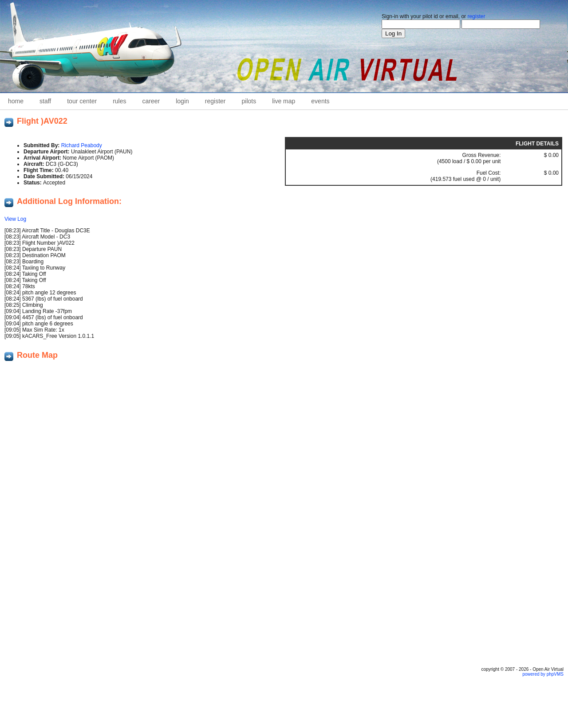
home (16, 101)
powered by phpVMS (543, 674)
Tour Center (82, 101)
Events (320, 101)
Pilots (249, 101)
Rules (119, 101)
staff (45, 101)
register (476, 16)
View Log (15, 219)
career (151, 101)
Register (215, 101)
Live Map (284, 101)
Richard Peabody (82, 145)
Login (182, 101)
